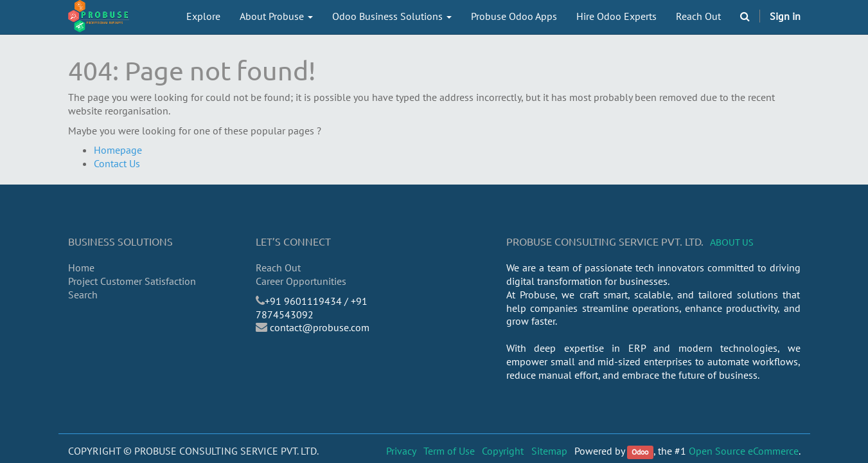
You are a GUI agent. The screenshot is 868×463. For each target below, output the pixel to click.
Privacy (401, 451)
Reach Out (278, 268)
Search (83, 295)
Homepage (118, 150)
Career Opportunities (301, 281)
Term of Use (449, 451)
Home (81, 268)
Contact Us (117, 163)
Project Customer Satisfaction (132, 281)
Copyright (503, 451)
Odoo (640, 452)
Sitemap (549, 451)
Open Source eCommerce (744, 451)
